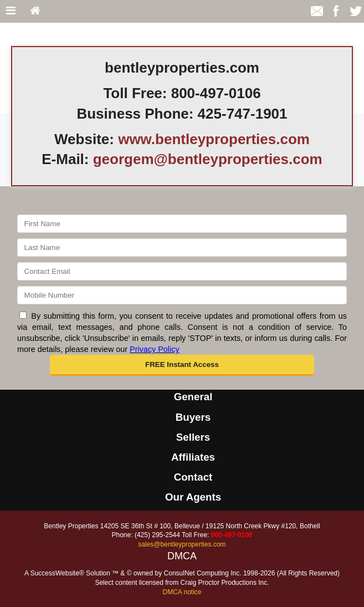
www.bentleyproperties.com (214, 139)
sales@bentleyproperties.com (182, 544)
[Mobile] (182, 295)
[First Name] (182, 224)
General (193, 397)
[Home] (35, 11)
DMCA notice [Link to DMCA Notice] (182, 592)
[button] (182, 365)
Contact (193, 477)
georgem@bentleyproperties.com (208, 159)
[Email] (182, 271)
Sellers (193, 437)
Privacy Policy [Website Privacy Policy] (155, 349)
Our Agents (193, 497)
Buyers (193, 417)
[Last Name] (182, 248)
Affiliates (193, 457)
